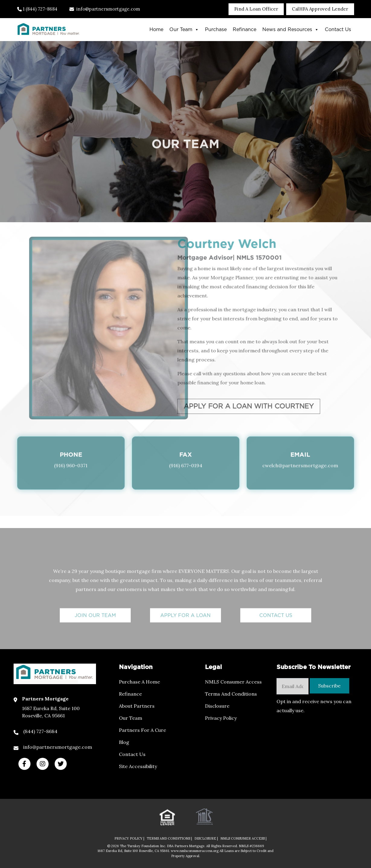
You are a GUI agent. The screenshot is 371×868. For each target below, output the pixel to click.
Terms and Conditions (231, 694)
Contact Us (338, 30)
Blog (124, 742)
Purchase (216, 30)
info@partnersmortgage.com (105, 9)
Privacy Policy (221, 718)
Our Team (184, 30)
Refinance (245, 30)
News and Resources (291, 30)
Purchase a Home (139, 682)
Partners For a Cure (142, 730)
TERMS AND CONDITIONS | (169, 838)
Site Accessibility (138, 766)
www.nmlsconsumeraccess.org (195, 851)
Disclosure (217, 706)
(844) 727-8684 (40, 731)
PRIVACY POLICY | (129, 838)
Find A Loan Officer (256, 9)
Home (156, 30)
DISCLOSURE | (206, 838)
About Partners (137, 706)
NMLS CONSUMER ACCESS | (243, 838)
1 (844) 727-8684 (37, 9)
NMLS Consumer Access (233, 682)
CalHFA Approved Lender (320, 9)
